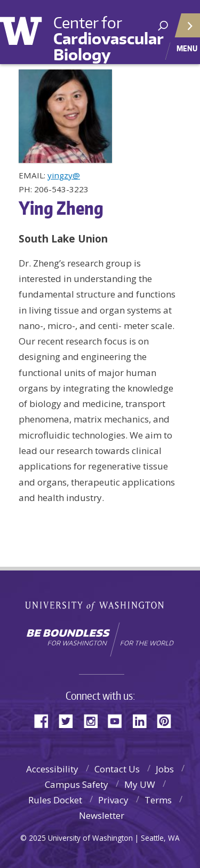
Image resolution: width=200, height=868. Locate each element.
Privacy (113, 800)
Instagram (94, 720)
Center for (108, 38)
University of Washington (28, 29)
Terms (158, 800)
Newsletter (102, 815)
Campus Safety (77, 784)
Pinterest (168, 720)
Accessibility (52, 769)
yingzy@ (64, 175)
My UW (140, 784)
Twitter (70, 720)
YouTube (119, 720)
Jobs (165, 769)
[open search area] (163, 26)
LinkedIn (143, 720)
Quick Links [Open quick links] (184, 30)
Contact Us (117, 769)
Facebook (45, 720)
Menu (187, 48)
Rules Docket (55, 800)
